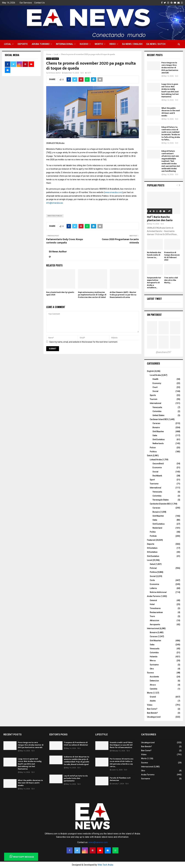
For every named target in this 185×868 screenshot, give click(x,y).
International (155, 403)
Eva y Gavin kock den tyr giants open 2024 (60, 293)
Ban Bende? (152, 713)
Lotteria (153, 588)
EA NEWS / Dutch (156, 44)
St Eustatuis (152, 548)
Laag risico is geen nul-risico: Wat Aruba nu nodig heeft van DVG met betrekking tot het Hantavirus (170, 90)
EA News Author (55, 73)
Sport (152, 480)
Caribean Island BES (159, 419)
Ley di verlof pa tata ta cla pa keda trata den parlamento (76, 778)
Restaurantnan (156, 612)
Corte (152, 580)
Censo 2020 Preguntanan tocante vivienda (120, 241)
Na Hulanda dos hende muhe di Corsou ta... (154, 255)
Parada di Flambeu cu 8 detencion (120, 779)
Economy (157, 383)
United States (158, 415)
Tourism (154, 399)
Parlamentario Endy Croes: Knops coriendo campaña (65, 241)
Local (8, 44)
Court (155, 387)
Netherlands (158, 443)
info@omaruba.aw (54, 203)
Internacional (65, 44)
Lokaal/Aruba (156, 460)
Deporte (23, 44)
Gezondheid (158, 464)
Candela (154, 689)
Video (113, 44)
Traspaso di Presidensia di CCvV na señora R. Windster (76, 744)
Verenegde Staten (161, 500)
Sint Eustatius (159, 439)
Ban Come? (152, 709)
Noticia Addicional (158, 592)
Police (153, 448)
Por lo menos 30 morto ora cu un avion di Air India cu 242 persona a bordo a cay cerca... (122, 763)
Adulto (153, 701)
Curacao (156, 423)
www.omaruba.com (113, 192)
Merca (153, 661)
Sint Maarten (158, 431)
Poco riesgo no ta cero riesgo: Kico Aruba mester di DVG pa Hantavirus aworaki (170, 68)
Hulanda (154, 657)
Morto (99, 44)
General (153, 600)
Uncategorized (154, 717)
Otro (152, 669)
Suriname (154, 665)
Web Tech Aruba (105, 865)
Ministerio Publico (55, 216)
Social (155, 391)
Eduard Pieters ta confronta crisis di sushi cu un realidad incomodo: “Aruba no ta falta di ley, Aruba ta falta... (171, 133)
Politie (153, 532)
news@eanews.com (98, 842)
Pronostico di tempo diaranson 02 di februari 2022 (172, 256)
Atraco (153, 685)
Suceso (84, 44)
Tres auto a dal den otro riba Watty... (171, 280)
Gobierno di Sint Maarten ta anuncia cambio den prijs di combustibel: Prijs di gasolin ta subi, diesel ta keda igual (76, 761)
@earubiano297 (164, 352)
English (150, 371)
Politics (153, 452)
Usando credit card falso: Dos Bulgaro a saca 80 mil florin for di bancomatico (121, 745)
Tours (152, 616)
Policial (153, 568)
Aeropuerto (155, 624)
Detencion (154, 681)
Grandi (153, 697)
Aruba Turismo (41, 44)
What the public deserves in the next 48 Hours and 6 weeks (171, 112)
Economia (154, 584)
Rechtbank (157, 476)
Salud (152, 564)
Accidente (154, 677)
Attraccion (154, 620)
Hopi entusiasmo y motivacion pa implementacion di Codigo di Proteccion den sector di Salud (92, 295)
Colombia (157, 411)
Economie (157, 468)
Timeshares (155, 608)
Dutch (150, 456)
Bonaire (156, 427)
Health (155, 379)
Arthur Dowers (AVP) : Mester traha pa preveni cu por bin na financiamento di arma (123, 295)
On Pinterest (154, 315)
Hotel (152, 604)
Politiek (153, 536)
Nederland (157, 528)
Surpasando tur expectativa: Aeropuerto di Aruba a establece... (154, 283)
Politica (153, 572)
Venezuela (157, 407)
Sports (153, 395)
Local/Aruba (155, 375)
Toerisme (154, 484)
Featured (55, 59)
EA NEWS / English (132, 44)
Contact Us (39, 3)
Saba (155, 435)
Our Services (26, 3)
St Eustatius (152, 552)
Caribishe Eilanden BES (160, 504)
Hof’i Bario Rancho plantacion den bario (160, 219)
